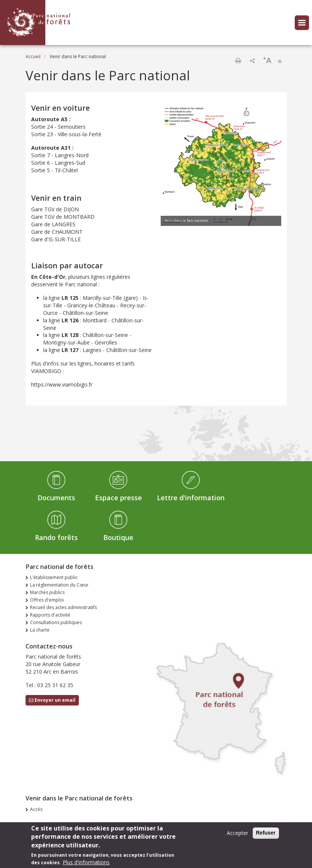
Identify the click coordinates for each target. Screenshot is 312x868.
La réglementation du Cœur (59, 585)
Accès (36, 809)
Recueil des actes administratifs (63, 607)
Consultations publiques (56, 622)
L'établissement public (54, 577)
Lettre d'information (191, 498)
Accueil (33, 56)
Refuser (266, 835)
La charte (40, 630)
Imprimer (238, 60)
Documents (56, 498)
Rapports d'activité (50, 615)
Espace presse (118, 498)
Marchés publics (47, 592)
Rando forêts (56, 537)
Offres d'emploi (47, 600)
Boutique (118, 537)
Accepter (237, 835)
